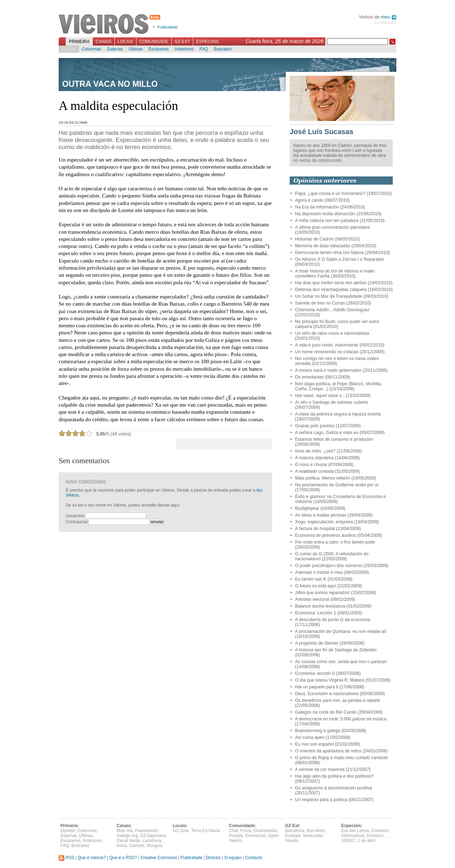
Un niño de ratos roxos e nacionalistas (332, 333)
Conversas (255, 836)
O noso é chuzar (311, 465)
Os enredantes (309, 377)
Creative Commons (159, 858)
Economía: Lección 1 (315, 613)
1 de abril (366, 841)
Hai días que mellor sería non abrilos (331, 283)
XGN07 (348, 841)
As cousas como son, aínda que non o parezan (341, 662)
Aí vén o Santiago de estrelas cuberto (332, 402)
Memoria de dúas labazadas (323, 246)
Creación (380, 831)
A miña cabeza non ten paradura (327, 221)
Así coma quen (310, 737)
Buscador (223, 49)
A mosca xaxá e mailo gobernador (328, 370)
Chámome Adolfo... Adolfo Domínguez (332, 310)
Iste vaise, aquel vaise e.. (320, 396)
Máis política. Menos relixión (323, 478)
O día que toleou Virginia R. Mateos (330, 680)
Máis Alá (125, 831)
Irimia (122, 846)
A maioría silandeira (314, 458)
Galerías (115, 49)
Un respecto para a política (321, 800)
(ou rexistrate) (385, 23)
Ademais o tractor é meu (319, 572)
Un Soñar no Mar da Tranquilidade (329, 296)
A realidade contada (314, 471)
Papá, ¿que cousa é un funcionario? (330, 194)
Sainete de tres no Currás (320, 303)
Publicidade (168, 27)
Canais (104, 42)
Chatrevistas (265, 831)
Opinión (69, 49)
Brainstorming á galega (318, 731)
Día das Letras (355, 831)
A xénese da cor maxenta (320, 769)
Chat (233, 831)
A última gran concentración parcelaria (332, 227)
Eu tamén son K (311, 579)
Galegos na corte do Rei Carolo (326, 712)
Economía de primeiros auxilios (326, 535)
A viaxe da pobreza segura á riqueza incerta (338, 414)
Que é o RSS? (123, 858)
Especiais (207, 42)
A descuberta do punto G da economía (333, 620)
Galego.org (127, 836)
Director (213, 858)
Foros (246, 831)
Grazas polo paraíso (315, 426)
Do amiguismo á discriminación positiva (333, 788)
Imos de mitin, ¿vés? (315, 451)
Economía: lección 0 (315, 673)
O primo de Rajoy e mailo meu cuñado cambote (341, 758)
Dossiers (375, 836)
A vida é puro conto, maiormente (327, 345)
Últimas (136, 49)
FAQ (204, 49)
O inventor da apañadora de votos (328, 751)
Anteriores (184, 49)
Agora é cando (309, 200)
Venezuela (312, 836)
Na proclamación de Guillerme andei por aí (337, 485)
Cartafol (137, 846)
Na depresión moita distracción (325, 214)
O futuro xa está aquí (315, 586)
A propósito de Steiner (317, 643)
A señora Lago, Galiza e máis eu (327, 433)
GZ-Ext (182, 42)
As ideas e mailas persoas (321, 515)
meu (389, 17)
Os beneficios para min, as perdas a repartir (338, 700)
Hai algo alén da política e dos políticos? (334, 776)
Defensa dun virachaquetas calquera (331, 290)
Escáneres (159, 49)
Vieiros (111, 25)
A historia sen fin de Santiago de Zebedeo (336, 650)
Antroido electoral (312, 599)
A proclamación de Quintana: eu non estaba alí (341, 631)
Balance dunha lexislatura (320, 606)
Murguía (155, 846)
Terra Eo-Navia (205, 831)
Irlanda (292, 841)
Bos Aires (316, 831)
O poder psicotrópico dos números (329, 566)
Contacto (254, 858)
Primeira (79, 42)
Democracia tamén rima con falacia (329, 253)
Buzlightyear (307, 508)
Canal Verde (128, 841)
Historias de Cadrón (314, 239)
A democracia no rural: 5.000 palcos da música (341, 719)
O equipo (233, 858)
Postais (236, 836)
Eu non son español (314, 744)
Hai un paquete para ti (317, 687)
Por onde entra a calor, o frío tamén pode (335, 542)
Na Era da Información (317, 207)
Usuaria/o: (76, 516)
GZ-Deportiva (153, 836)
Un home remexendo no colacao (327, 352)
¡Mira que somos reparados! (322, 593)
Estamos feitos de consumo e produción (334, 439)
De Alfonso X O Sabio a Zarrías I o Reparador (340, 259)
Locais (125, 42)
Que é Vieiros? (92, 858)
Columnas (91, 49)
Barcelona (295, 831)
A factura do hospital (315, 529)
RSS (66, 858)
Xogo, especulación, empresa (324, 522)
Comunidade (154, 42)
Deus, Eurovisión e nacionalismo (327, 694)
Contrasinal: (77, 522)
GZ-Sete (181, 831)
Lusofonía (152, 841)
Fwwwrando (146, 831)
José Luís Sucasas (322, 132)
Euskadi (293, 836)
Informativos (353, 836)
